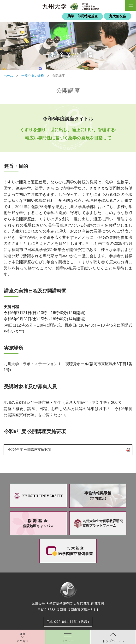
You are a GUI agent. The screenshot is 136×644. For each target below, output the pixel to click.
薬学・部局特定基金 (83, 16)
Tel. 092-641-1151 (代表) (68, 622)
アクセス (23, 641)
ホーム (8, 76)
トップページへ (113, 641)
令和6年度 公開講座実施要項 (29, 450)
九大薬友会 (118, 16)
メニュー (68, 641)
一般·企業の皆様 (33, 76)
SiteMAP (131, 5)
